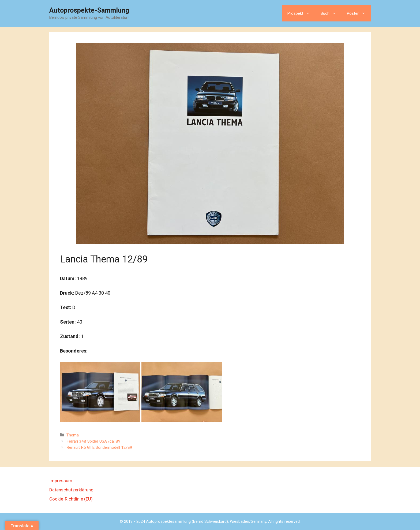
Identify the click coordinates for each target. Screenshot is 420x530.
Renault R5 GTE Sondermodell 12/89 (99, 447)
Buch (331, 13)
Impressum (61, 481)
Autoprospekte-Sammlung (89, 10)
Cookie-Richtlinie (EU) (71, 499)
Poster (359, 13)
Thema (73, 435)
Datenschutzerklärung (71, 490)
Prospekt (301, 13)
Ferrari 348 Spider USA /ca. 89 (93, 441)
